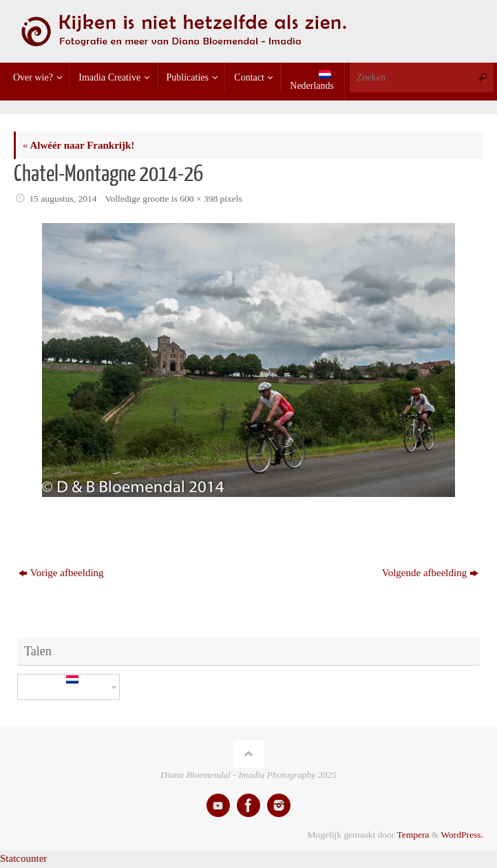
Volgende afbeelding (430, 573)
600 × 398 (199, 199)
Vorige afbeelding (61, 573)
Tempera (413, 835)
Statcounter (23, 858)
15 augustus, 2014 (63, 199)
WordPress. (462, 835)
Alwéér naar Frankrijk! (78, 145)
